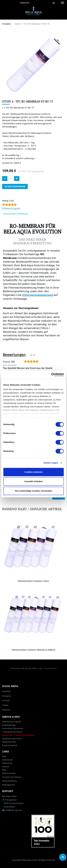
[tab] (34, 214)
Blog (4, 770)
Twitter (5, 705)
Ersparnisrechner (10, 745)
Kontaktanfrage (9, 725)
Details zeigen (51, 463)
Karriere (6, 766)
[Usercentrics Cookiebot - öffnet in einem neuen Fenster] (51, 375)
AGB (4, 756)
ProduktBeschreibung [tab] (15, 214)
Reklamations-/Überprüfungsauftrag (18, 735)
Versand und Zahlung (12, 777)
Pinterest (6, 710)
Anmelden (25, 3)
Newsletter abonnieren (12, 739)
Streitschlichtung (9, 781)
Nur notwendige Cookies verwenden (33, 491)
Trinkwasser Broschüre (12, 732)
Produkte (6, 24)
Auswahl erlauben (33, 481)
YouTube (6, 701)
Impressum (7, 763)
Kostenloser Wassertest (13, 728)
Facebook (6, 691)
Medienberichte (9, 742)
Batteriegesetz (9, 785)
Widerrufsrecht (9, 773)
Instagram (7, 696)
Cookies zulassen (34, 472)
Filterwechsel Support (12, 722)
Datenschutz (8, 760)
